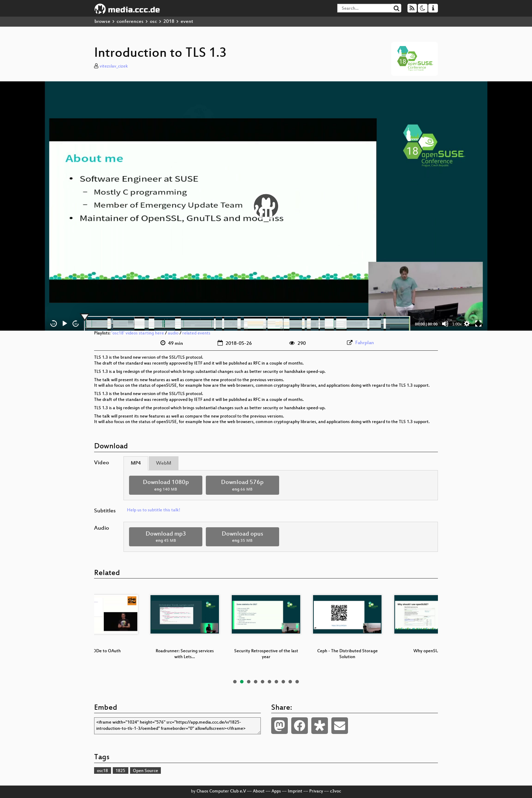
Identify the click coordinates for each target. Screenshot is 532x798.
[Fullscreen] (478, 324)
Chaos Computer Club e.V (221, 791)
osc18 (102, 771)
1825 (120, 771)
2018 (169, 22)
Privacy (316, 791)
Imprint (295, 791)
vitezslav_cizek (114, 66)
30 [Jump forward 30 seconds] (76, 324)
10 (297, 682)
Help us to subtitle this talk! (154, 510)
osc (153, 22)
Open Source (145, 771)
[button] (266, 206)
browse (102, 22)
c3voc (336, 791)
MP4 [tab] (136, 463)
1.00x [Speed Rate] (457, 324)
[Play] (65, 324)
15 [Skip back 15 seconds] (54, 324)
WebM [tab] (164, 463)
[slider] (247, 324)
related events (196, 333)
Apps (276, 791)
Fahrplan (365, 343)
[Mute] (445, 324)
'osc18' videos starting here (138, 333)
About (259, 791)
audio (173, 333)
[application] (266, 206)
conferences (130, 22)
